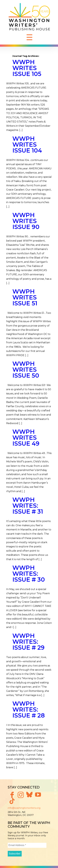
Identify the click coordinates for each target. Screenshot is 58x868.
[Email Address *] (27, 845)
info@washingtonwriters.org (24, 808)
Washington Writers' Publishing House (29, 18)
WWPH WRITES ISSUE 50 (26, 370)
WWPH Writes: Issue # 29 (28, 642)
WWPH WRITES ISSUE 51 (25, 297)
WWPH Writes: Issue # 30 (29, 574)
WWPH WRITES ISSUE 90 (26, 221)
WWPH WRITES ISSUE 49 (26, 438)
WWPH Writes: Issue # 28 (29, 709)
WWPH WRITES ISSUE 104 (27, 145)
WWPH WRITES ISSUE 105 (27, 68)
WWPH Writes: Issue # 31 (28, 506)
